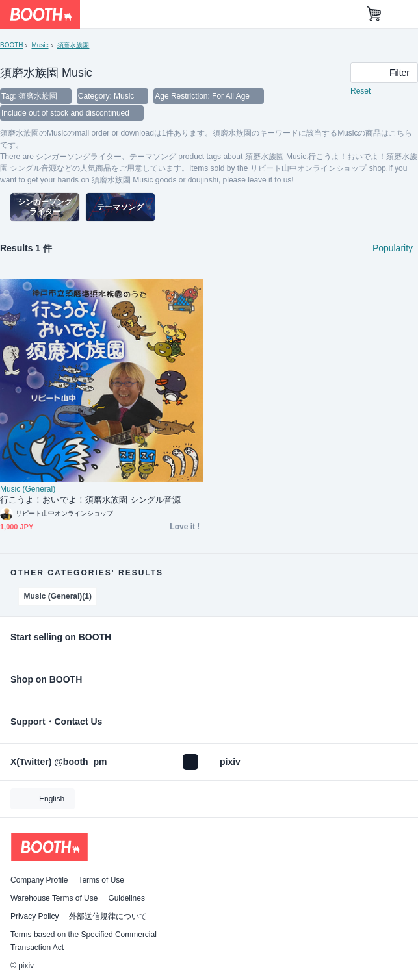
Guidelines (126, 898)
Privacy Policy (34, 916)
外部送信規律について (108, 916)
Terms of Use (101, 880)
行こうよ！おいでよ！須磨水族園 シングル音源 (90, 500)
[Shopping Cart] (374, 14)
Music (40, 45)
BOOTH (11, 45)
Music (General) (28, 489)
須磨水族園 (73, 45)
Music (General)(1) (58, 596)
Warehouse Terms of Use (54, 898)
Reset (360, 91)
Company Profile (39, 880)
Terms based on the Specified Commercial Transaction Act (84, 941)
